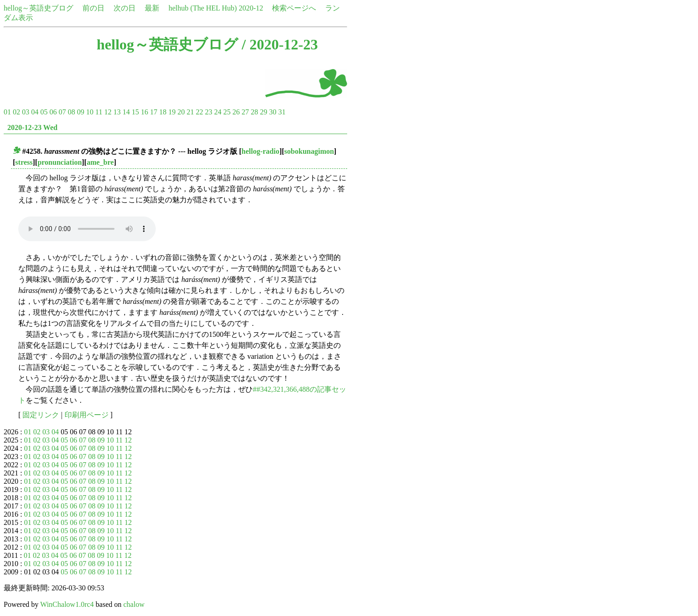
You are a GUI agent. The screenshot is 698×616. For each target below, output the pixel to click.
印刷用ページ (87, 415)
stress (24, 162)
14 (126, 112)
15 (135, 112)
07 (62, 112)
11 (99, 112)
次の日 (125, 8)
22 (199, 112)
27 (245, 112)
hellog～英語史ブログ (38, 8)
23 (208, 112)
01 (7, 112)
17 (153, 112)
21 (190, 112)
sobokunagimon (309, 151)
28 (254, 112)
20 (181, 112)
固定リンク (41, 415)
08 (71, 112)
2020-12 (251, 8)
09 (81, 112)
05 (44, 112)
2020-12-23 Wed (32, 127)
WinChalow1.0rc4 (67, 604)
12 (108, 112)
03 (26, 112)
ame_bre (100, 162)
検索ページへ (294, 8)
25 (227, 112)
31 (282, 112)
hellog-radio (260, 151)
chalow (134, 604)
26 (236, 112)
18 (163, 112)
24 (218, 112)
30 (273, 112)
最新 (152, 8)
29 (263, 112)
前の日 (93, 8)
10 (90, 112)
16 (144, 112)
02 (16, 112)
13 (117, 112)
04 (35, 112)
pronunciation (60, 162)
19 (172, 112)
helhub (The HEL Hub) (203, 8)
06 (53, 112)
